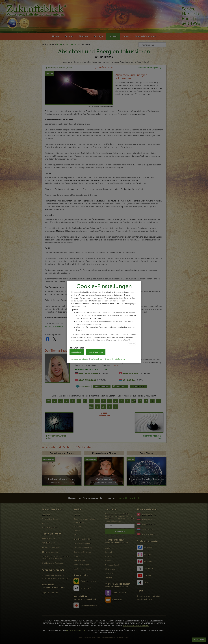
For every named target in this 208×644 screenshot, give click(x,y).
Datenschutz (97, 359)
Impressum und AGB (79, 359)
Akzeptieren (77, 352)
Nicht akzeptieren (96, 352)
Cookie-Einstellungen (115, 359)
